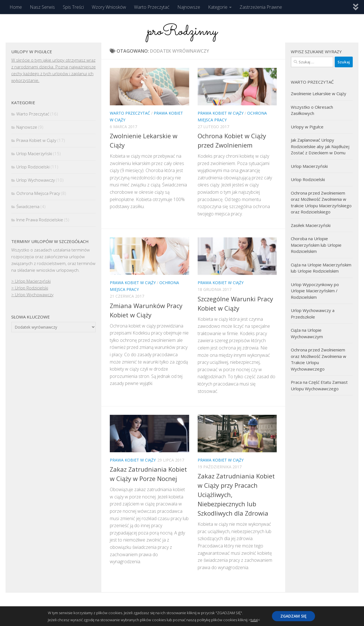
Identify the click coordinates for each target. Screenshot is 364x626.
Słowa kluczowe (31, 317)
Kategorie (218, 7)
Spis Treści (73, 7)
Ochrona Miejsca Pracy (38, 193)
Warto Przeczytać (152, 7)
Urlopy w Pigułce (307, 127)
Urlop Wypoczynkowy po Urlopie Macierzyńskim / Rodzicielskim (315, 291)
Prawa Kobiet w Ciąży (221, 113)
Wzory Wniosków (109, 7)
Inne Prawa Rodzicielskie (40, 220)
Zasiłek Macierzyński (311, 225)
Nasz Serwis (42, 7)
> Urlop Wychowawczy (32, 295)
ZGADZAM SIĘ (293, 616)
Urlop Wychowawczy (36, 180)
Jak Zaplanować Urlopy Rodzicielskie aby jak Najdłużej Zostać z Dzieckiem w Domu (320, 146)
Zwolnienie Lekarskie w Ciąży (319, 93)
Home (16, 7)
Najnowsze (189, 7)
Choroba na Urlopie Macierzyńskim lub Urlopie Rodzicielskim (316, 245)
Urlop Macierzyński (34, 153)
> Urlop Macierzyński (31, 281)
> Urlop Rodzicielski (30, 288)
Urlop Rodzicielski (33, 167)
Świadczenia (28, 206)
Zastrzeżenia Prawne (261, 7)
